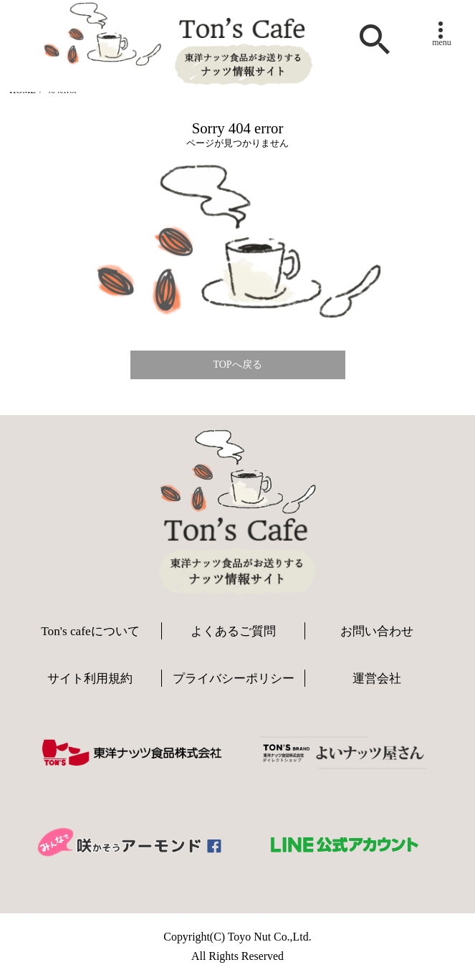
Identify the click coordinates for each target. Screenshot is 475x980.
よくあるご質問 (233, 631)
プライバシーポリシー (234, 679)
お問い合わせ (377, 631)
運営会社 (377, 679)
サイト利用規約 (90, 679)
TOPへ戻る (237, 365)
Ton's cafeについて (90, 631)
